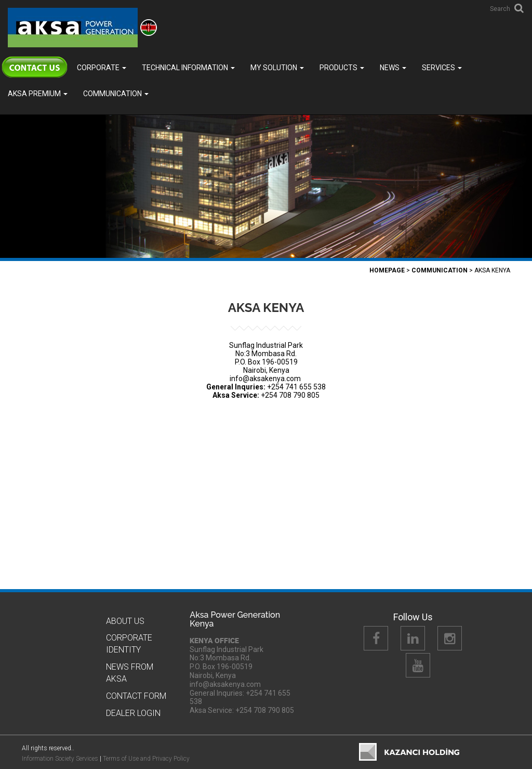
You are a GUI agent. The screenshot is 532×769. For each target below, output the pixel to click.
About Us (125, 621)
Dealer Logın (133, 713)
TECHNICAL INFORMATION (188, 68)
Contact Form (136, 696)
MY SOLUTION (277, 68)
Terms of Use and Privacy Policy (146, 759)
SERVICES (442, 68)
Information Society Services (60, 759)
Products (342, 68)
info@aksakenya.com (265, 379)
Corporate (102, 68)
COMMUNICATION (116, 94)
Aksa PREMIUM (38, 94)
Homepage (387, 270)
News (393, 68)
